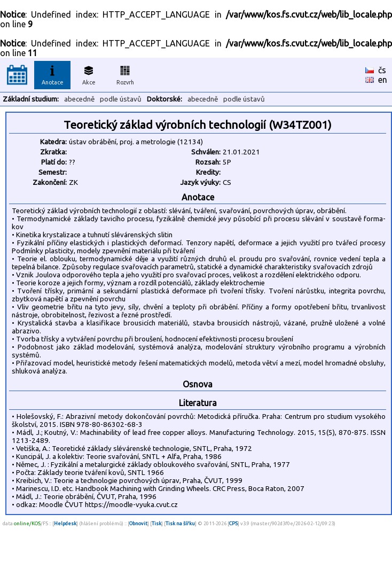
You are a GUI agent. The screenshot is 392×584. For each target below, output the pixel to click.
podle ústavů (121, 99)
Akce (89, 74)
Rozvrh (125, 74)
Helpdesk (65, 523)
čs (382, 70)
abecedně (79, 99)
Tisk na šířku (180, 523)
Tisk (156, 523)
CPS (233, 523)
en (383, 80)
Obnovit (138, 523)
